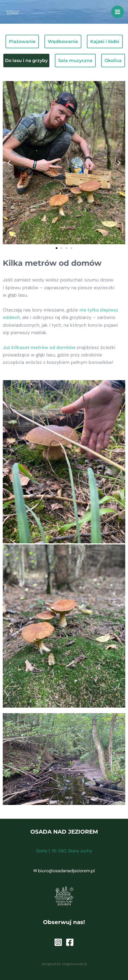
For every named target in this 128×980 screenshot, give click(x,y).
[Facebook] (70, 942)
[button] (9, 163)
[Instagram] (58, 942)
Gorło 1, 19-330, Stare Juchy (64, 851)
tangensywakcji (74, 964)
